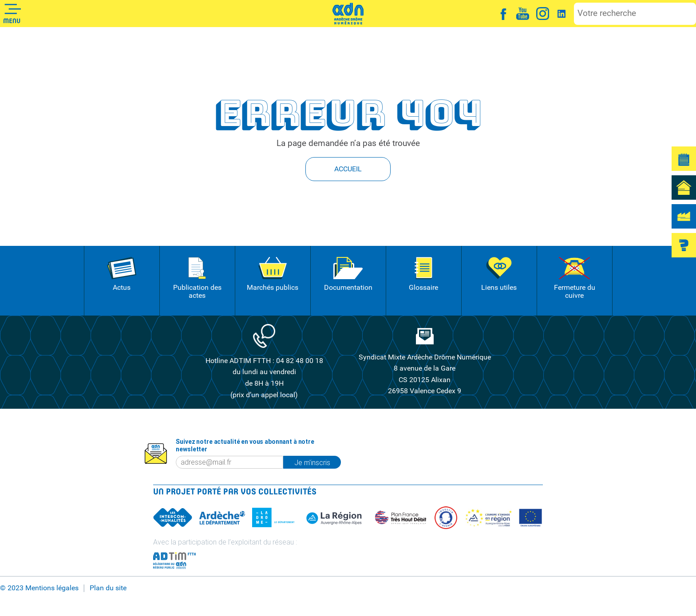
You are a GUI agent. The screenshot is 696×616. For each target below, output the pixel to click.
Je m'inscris (312, 462)
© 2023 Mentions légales (39, 588)
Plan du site (108, 588)
